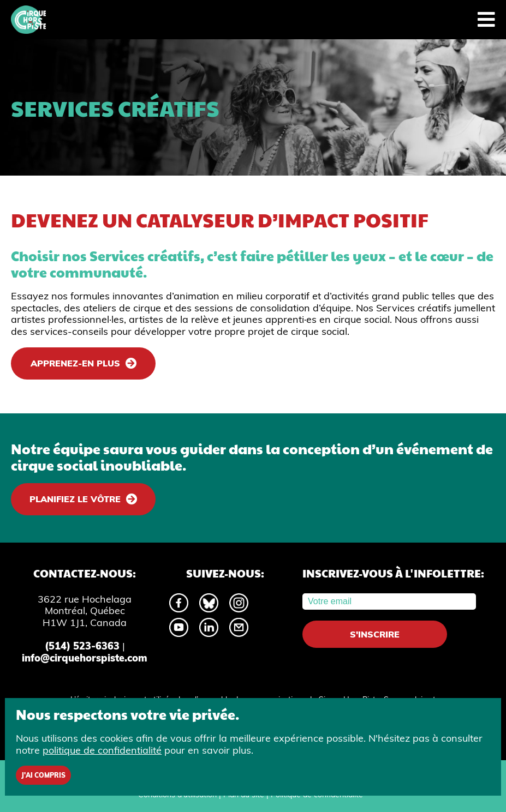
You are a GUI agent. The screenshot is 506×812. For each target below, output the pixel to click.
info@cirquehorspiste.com (85, 658)
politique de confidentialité (102, 750)
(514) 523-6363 (82, 646)
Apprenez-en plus (75, 363)
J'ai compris (43, 775)
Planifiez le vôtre (75, 499)
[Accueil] (28, 20)
